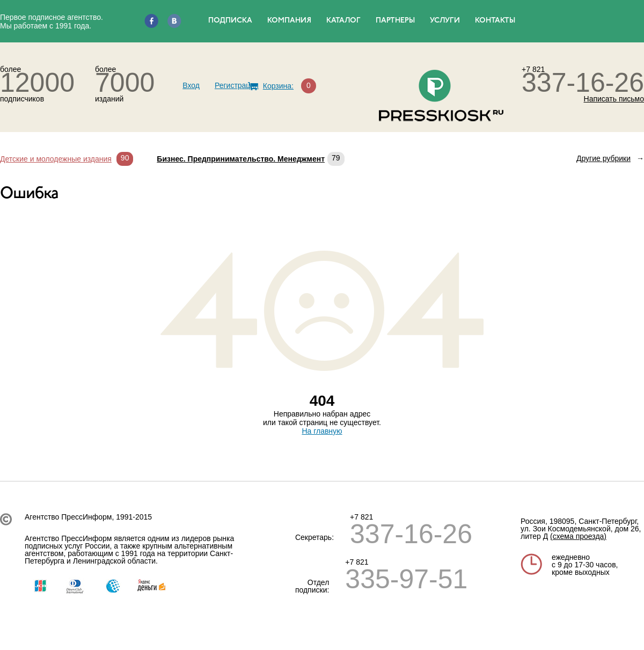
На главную (322, 431)
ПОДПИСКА (230, 21)
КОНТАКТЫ (495, 21)
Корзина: (278, 86)
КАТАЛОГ (343, 21)
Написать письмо (614, 99)
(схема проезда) (578, 536)
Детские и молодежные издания (56, 159)
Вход (191, 85)
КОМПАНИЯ (289, 21)
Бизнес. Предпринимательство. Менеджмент (241, 159)
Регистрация (237, 85)
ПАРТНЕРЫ (395, 21)
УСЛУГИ (445, 21)
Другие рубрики (603, 158)
